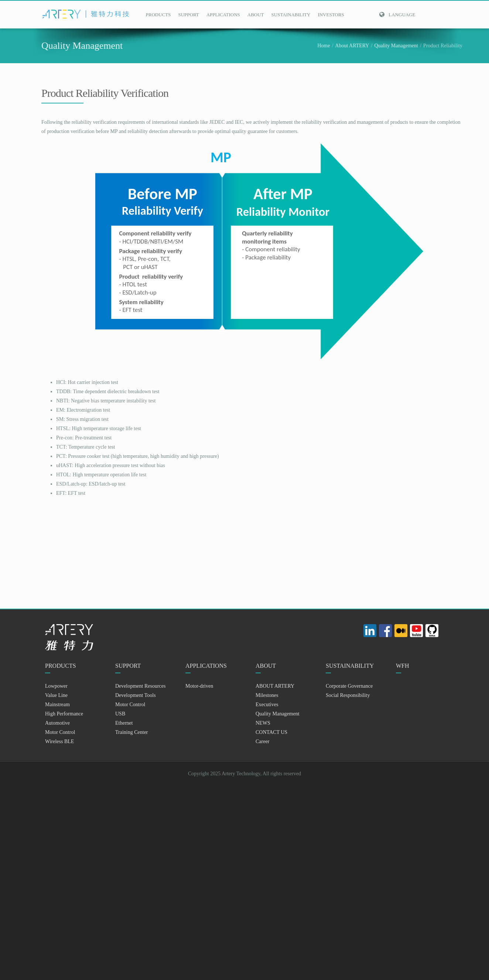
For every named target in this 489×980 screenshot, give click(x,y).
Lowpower (56, 686)
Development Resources (140, 686)
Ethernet (124, 723)
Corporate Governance (349, 686)
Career (262, 741)
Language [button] (397, 15)
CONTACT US (271, 732)
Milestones (267, 695)
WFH (403, 666)
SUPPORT (188, 15)
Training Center (132, 732)
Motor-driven (199, 686)
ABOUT (256, 15)
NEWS (263, 723)
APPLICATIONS (223, 15)
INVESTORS (331, 15)
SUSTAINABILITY (291, 15)
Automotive (57, 723)
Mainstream (57, 705)
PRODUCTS (158, 15)
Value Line (56, 695)
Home (324, 46)
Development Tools (136, 695)
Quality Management (396, 46)
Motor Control (60, 732)
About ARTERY (352, 46)
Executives (267, 705)
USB (120, 714)
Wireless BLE (59, 741)
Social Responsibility (348, 695)
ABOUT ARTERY (275, 686)
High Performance (64, 714)
